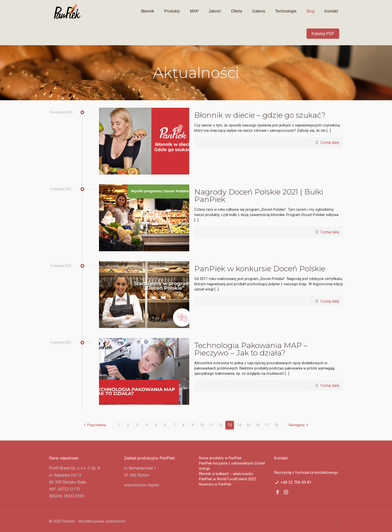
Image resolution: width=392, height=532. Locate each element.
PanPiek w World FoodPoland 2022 (227, 479)
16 (257, 425)
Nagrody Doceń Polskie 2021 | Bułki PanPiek (259, 196)
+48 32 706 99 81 (296, 482)
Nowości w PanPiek (215, 484)
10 (202, 425)
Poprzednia (94, 425)
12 (220, 425)
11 (211, 425)
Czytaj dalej (330, 142)
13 (230, 425)
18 (276, 425)
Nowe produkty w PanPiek (220, 458)
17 (267, 425)
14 (239, 425)
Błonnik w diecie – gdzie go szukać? (260, 115)
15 (248, 425)
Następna (299, 425)
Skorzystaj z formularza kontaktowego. (306, 472)
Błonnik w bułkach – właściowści (226, 474)
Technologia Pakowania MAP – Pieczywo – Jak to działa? (251, 349)
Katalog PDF (323, 34)
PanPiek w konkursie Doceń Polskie (260, 269)
